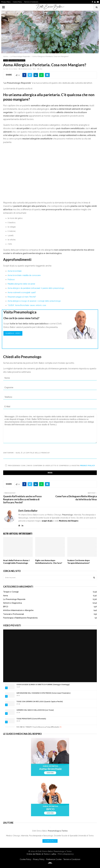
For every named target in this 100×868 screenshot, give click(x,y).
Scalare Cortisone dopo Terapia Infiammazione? (79, 562)
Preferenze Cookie (54, 859)
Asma (6, 60)
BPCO (6, 607)
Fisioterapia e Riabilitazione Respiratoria (20, 618)
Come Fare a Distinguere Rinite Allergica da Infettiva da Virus (76, 498)
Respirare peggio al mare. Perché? (22, 297)
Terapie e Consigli (11, 592)
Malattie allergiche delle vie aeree (21, 284)
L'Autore (8, 823)
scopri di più (47, 521)
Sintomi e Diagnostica (13, 603)
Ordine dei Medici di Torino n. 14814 (41, 854)
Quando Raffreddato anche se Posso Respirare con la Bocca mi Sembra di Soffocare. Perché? (22, 499)
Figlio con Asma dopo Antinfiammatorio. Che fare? (49, 562)
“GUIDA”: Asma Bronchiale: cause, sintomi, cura (27, 305)
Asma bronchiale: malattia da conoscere (24, 275)
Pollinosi (11, 280)
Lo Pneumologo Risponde (17, 60)
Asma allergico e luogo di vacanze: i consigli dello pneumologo (34, 301)
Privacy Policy (6, 2)
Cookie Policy (17, 2)
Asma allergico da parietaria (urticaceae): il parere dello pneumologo (36, 288)
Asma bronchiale (15, 271)
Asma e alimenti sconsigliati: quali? (22, 292)
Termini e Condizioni (31, 2)
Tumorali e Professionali (14, 614)
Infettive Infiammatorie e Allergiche (18, 610)
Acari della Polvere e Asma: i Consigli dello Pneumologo (16, 562)
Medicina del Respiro (69, 521)
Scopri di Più (50, 841)
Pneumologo (68, 515)
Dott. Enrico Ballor (11, 69)
